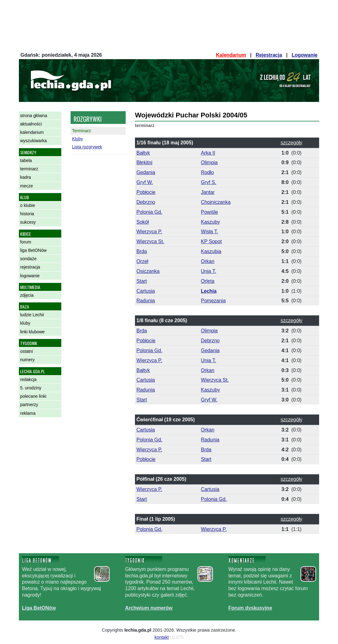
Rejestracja (269, 55)
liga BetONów (33, 250)
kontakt (162, 637)
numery (27, 360)
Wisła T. (210, 232)
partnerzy (29, 405)
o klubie (28, 205)
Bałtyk (143, 153)
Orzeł (142, 261)
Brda (142, 251)
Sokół (143, 222)
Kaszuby (210, 222)
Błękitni (145, 162)
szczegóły (292, 143)
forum (26, 242)
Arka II (208, 153)
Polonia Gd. (149, 212)
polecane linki (33, 396)
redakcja (28, 379)
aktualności (31, 124)
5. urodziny (31, 388)
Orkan (208, 261)
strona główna (34, 116)
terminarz (29, 169)
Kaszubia (211, 251)
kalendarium (32, 132)
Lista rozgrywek (87, 147)
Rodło (207, 172)
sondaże (28, 259)
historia (27, 214)
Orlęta (208, 281)
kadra (26, 177)
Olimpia (209, 162)
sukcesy (28, 222)
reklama (28, 413)
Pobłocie (146, 192)
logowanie (30, 276)
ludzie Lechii (32, 315)
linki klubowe (32, 332)
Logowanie (305, 55)
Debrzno (146, 202)
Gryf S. (209, 182)
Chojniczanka (216, 202)
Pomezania (213, 301)
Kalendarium (231, 55)
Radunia (146, 301)
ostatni (26, 351)
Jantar (208, 192)
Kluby (78, 139)
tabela (26, 160)
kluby (25, 323)
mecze (26, 186)
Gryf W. (145, 182)
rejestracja (30, 267)
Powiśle (209, 212)
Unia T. (209, 271)
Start (142, 281)
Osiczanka (148, 271)
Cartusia (146, 291)
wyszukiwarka (33, 141)
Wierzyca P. (149, 232)
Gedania (146, 172)
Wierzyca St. (150, 241)
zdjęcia (27, 295)
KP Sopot (211, 241)
